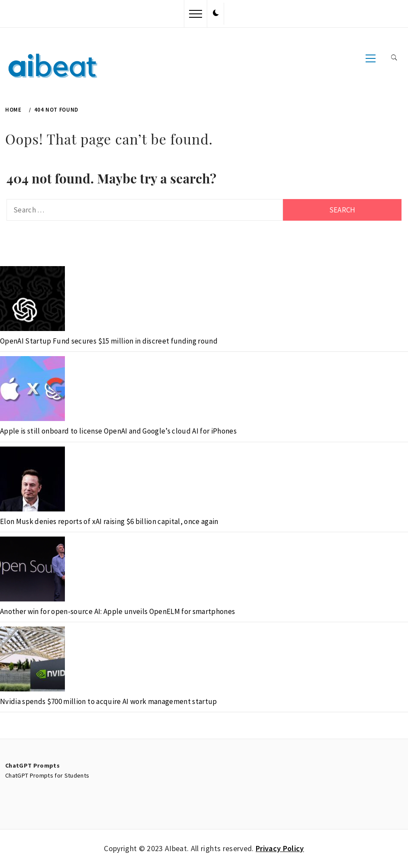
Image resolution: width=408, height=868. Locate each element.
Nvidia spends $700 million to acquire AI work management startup (109, 701)
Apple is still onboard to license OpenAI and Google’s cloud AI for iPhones (118, 431)
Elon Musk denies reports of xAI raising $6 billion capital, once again (109, 521)
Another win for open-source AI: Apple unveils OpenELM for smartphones (117, 611)
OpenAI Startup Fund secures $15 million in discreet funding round (109, 341)
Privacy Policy (280, 848)
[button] (216, 13)
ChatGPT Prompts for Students (47, 775)
